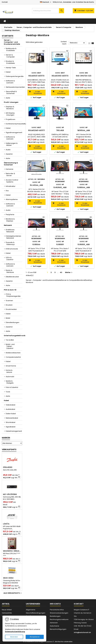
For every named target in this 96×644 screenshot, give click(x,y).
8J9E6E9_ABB (84, 244)
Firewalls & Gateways (10, 243)
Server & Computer (10, 56)
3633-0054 (8, 578)
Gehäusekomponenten (14, 87)
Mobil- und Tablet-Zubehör (10, 346)
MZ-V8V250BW (10, 494)
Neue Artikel (7, 610)
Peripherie (10, 215)
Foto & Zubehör (12, 387)
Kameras (9, 169)
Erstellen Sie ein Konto (85, 2)
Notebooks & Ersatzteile (11, 49)
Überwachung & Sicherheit (11, 164)
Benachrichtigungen (58, 629)
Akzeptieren (35, 637)
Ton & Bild (10, 340)
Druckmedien (11, 309)
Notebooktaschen (13, 353)
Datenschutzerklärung (15, 632)
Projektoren (10, 119)
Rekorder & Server (10, 175)
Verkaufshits (9, 449)
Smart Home (11, 366)
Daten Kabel (11, 414)
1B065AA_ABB (84, 130)
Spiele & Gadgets (10, 382)
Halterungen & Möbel (12, 144)
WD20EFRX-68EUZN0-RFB (12, 551)
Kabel (8, 72)
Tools (8, 392)
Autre (8, 98)
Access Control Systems (12, 181)
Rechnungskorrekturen (59, 619)
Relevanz (78, 43)
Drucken (9, 305)
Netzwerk (8, 225)
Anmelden (67, 2)
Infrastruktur (11, 186)
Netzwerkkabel (12, 418)
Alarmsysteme (12, 199)
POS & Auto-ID (10, 290)
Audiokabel (10, 409)
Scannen (9, 301)
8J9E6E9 (60, 244)
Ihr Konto (55, 604)
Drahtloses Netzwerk (10, 231)
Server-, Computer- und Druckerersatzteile (12, 42)
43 (61, 272)
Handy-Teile (11, 68)
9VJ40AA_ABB (36, 185)
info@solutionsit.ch (82, 632)
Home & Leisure (9, 371)
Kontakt (5, 2)
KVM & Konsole (12, 249)
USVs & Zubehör (10, 259)
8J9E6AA (36, 244)
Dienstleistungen (12, 322)
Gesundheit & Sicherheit (11, 92)
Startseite (8, 36)
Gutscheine (54, 626)
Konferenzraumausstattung (14, 124)
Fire (7, 191)
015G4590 (8, 467)
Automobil (10, 377)
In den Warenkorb (35, 92)
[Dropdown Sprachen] (46, 2)
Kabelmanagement (14, 431)
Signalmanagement (14, 132)
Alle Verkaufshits (13, 593)
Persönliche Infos (57, 610)
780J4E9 (60, 130)
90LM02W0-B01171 (36, 130)
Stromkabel (10, 422)
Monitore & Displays (10, 220)
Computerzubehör (13, 357)
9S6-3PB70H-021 (84, 76)
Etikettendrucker (12, 277)
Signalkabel (11, 427)
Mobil (8, 318)
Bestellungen (55, 616)
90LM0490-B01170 (60, 76)
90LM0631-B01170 (36, 76)
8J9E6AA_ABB (84, 187)
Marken (6, 438)
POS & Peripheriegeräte (13, 295)
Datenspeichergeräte (14, 76)
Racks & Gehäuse (10, 271)
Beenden (14, 637)
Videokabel (10, 405)
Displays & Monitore (10, 108)
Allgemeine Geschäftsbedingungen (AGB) (36, 613)
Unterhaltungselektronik (13, 336)
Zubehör (9, 154)
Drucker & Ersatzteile (10, 62)
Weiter (69, 272)
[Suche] (48, 11)
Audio (8, 150)
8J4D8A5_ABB (60, 187)
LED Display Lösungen (10, 114)
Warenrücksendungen (59, 613)
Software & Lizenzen (10, 82)
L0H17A (6, 524)
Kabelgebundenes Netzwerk (13, 237)
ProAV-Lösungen (11, 102)
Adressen (54, 623)
